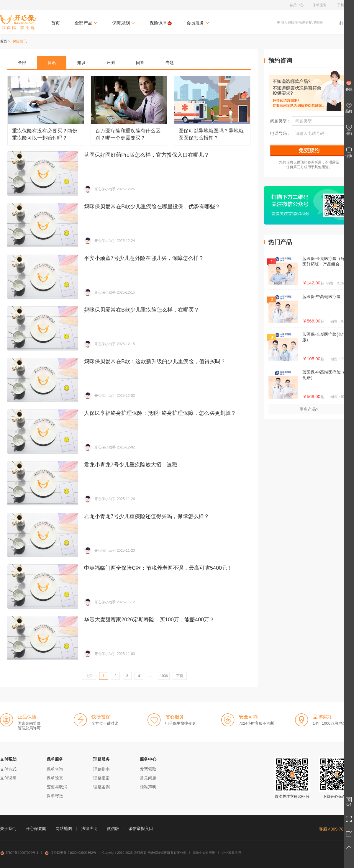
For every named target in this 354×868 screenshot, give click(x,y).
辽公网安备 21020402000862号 (70, 853)
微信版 (113, 828)
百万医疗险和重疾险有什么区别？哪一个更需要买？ (129, 111)
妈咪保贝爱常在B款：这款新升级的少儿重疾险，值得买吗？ (129, 380)
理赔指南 (101, 769)
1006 (164, 676)
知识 (81, 63)
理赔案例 (101, 787)
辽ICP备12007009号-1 (19, 853)
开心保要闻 (36, 828)
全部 (22, 63)
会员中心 (296, 5)
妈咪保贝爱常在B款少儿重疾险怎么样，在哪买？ (129, 328)
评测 (111, 63)
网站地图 (64, 828)
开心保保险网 (18, 22)
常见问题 (148, 778)
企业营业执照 (231, 853)
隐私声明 (148, 787)
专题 (170, 63)
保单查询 (55, 769)
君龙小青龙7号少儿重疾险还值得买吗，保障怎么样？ (129, 535)
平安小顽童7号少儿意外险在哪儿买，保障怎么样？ (129, 277)
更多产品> (309, 409)
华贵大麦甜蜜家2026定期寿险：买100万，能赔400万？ (129, 638)
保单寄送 (55, 796)
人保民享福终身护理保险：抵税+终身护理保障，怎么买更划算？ (129, 432)
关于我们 (8, 828)
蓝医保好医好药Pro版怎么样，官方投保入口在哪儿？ (129, 173)
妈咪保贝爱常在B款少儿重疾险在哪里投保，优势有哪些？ (129, 225)
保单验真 (55, 778)
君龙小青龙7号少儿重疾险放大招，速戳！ (129, 483)
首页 (55, 23)
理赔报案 (101, 778)
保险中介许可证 (204, 853)
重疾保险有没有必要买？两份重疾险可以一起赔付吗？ (46, 111)
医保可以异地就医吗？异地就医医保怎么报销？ (212, 111)
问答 (140, 63)
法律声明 (89, 828)
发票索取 (148, 769)
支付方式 (8, 769)
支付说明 (8, 778)
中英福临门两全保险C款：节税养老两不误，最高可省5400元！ (129, 587)
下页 (180, 676)
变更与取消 (57, 787)
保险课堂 (161, 23)
